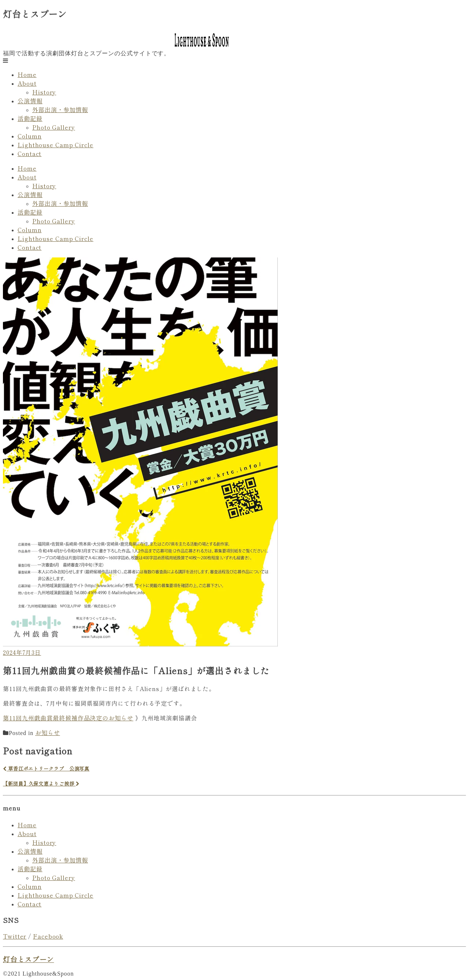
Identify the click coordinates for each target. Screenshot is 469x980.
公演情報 (30, 101)
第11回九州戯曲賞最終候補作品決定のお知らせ (68, 718)
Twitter (15, 936)
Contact (29, 153)
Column (29, 136)
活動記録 (30, 118)
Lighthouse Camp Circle (56, 145)
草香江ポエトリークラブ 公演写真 (46, 769)
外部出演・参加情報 (60, 109)
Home (27, 74)
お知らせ (48, 732)
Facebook (48, 936)
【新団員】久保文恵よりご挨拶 (41, 784)
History (44, 92)
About (27, 83)
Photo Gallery (54, 127)
